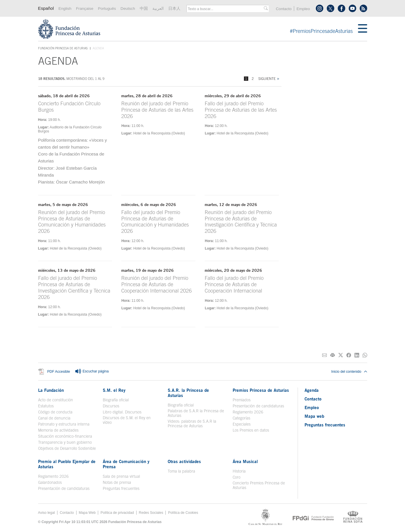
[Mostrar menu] (363, 29)
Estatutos (46, 406)
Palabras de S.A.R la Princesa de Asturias (196, 413)
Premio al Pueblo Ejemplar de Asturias (67, 464)
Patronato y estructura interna (64, 424)
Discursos (111, 406)
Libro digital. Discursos (122, 412)
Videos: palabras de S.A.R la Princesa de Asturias (192, 424)
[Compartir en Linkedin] (357, 355)
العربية (158, 9)
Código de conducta (55, 412)
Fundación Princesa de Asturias (63, 48)
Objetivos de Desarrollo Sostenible (67, 448)
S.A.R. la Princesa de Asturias (188, 393)
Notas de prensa (117, 482)
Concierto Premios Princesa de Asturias (259, 485)
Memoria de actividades (58, 430)
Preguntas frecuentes (121, 488)
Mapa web (314, 416)
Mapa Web (87, 513)
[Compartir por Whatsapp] (365, 355)
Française (85, 9)
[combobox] (226, 9)
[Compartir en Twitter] (341, 355)
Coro (237, 477)
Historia (239, 471)
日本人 (174, 9)
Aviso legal (47, 513)
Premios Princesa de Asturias (261, 390)
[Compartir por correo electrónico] (324, 355)
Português (107, 9)
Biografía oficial (116, 400)
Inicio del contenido (349, 372)
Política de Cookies (183, 513)
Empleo (303, 9)
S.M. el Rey (114, 390)
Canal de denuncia (54, 418)
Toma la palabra (181, 471)
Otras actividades (184, 461)
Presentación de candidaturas (258, 406)
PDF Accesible (59, 372)
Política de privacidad (117, 513)
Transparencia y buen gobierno (65, 442)
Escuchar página (92, 372)
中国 (144, 9)
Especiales (242, 424)
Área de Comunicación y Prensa (126, 464)
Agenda (312, 390)
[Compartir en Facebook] (349, 355)
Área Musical (245, 461)
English (65, 9)
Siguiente (267, 79)
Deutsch (128, 9)
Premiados (242, 400)
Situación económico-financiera (65, 436)
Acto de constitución (56, 400)
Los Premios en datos (251, 430)
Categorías (241, 418)
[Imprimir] (333, 355)
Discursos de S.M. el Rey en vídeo (127, 420)
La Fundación (51, 390)
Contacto (284, 9)
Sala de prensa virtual (121, 476)
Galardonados (50, 482)
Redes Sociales (151, 513)
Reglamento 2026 (248, 412)
